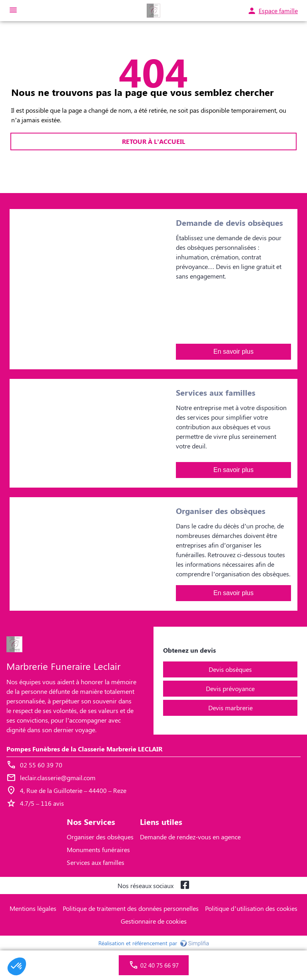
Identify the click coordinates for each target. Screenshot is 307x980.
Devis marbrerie (230, 708)
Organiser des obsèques (100, 837)
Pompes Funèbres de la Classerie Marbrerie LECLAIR (84, 749)
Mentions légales (33, 908)
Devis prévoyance (230, 688)
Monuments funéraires (98, 850)
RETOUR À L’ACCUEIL (153, 141)
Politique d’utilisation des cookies (251, 908)
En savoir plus (234, 352)
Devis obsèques (230, 669)
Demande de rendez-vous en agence (190, 837)
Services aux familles (96, 862)
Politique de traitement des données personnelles (131, 908)
